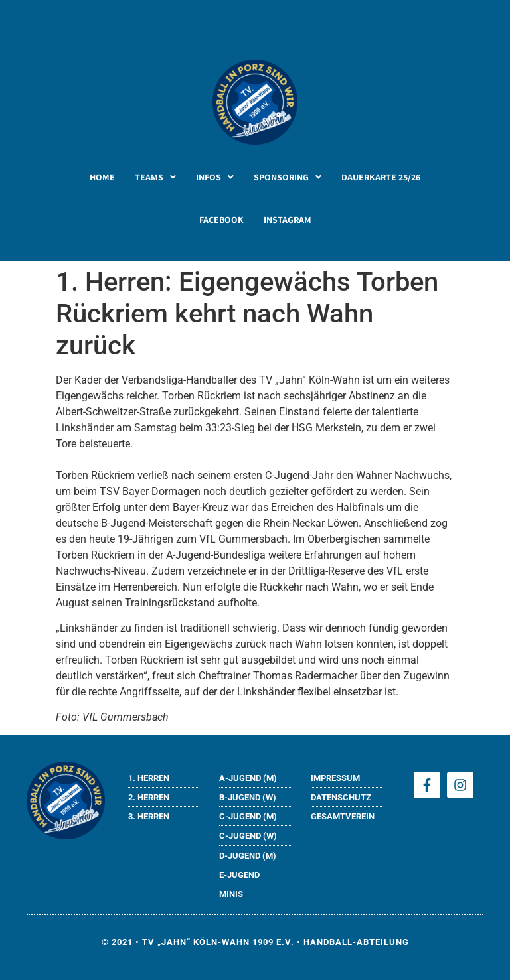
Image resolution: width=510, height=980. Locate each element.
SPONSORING (288, 177)
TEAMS (155, 177)
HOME (102, 177)
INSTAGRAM (288, 220)
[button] (155, 177)
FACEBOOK (221, 220)
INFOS (215, 177)
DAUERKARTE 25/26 (381, 177)
